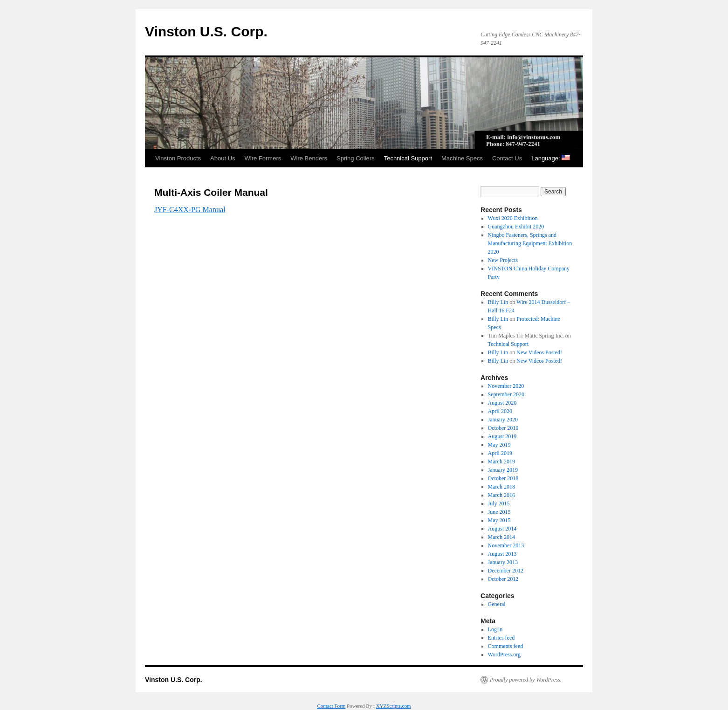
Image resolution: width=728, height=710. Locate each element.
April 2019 (500, 453)
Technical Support (408, 158)
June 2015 (499, 512)
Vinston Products (178, 158)
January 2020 (503, 420)
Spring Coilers (356, 158)
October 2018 (503, 478)
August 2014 (502, 529)
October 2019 (503, 428)
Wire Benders (309, 158)
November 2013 (506, 545)
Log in (495, 629)
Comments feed (506, 646)
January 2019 (503, 470)
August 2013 (502, 554)
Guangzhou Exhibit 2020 (516, 227)
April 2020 (500, 411)
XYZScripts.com (394, 706)
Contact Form (331, 706)
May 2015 (499, 520)
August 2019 (502, 436)
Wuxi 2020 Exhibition (513, 218)
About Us (223, 158)
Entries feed (501, 638)
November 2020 (506, 386)
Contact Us (507, 158)
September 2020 (506, 394)
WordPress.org (504, 655)
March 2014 (501, 537)
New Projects (503, 260)
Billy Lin (498, 302)
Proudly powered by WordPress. (526, 680)
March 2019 (501, 462)
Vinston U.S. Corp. (206, 31)
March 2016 (501, 495)
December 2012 (506, 571)
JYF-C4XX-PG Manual (190, 210)
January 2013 (503, 562)
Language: (551, 158)
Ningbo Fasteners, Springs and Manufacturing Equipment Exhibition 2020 (530, 243)
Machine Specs (462, 158)
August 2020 (502, 403)
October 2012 (503, 579)
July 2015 (499, 503)
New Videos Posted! (539, 352)
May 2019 (499, 445)
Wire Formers (263, 158)
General (497, 604)
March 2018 (501, 487)
